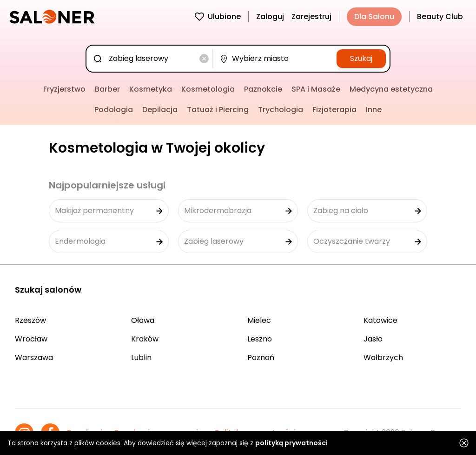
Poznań (261, 358)
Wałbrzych (383, 358)
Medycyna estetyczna (391, 89)
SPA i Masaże (316, 89)
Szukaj (361, 58)
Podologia (114, 110)
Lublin (141, 358)
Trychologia (281, 110)
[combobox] (151, 59)
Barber (107, 89)
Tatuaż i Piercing (218, 110)
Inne (374, 110)
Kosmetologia (208, 89)
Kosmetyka (151, 89)
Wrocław (31, 339)
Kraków (145, 339)
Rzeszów (30, 320)
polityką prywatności (291, 443)
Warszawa (34, 358)
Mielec (259, 320)
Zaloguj (270, 17)
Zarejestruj (311, 17)
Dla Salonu (374, 17)
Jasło (373, 339)
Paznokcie (263, 89)
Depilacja (160, 110)
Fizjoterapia (334, 110)
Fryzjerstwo (64, 89)
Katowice (380, 320)
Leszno (260, 339)
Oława (143, 320)
